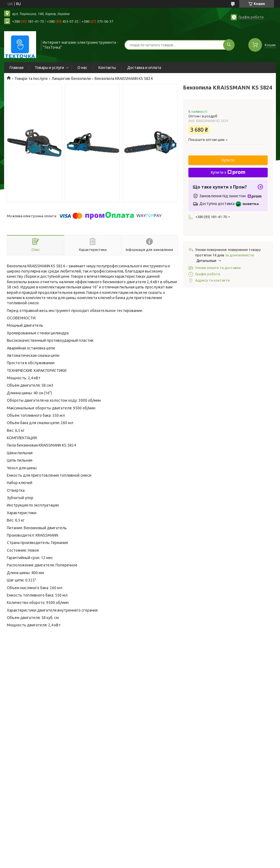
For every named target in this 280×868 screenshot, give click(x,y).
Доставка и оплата (144, 68)
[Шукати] (229, 45)
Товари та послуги (31, 79)
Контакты (107, 68)
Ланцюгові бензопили (71, 79)
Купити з (228, 172)
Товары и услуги (49, 68)
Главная (17, 68)
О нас (82, 68)
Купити (228, 160)
